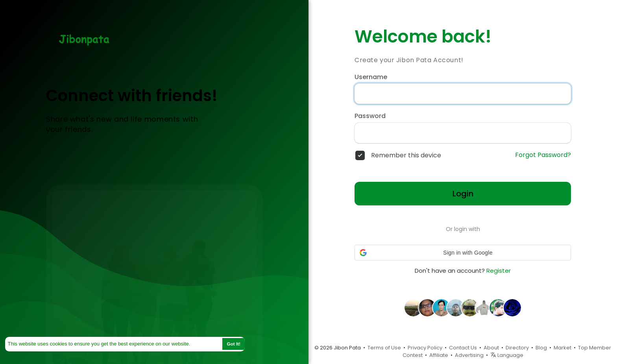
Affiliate (439, 355)
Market (563, 348)
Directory (517, 348)
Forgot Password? (543, 155)
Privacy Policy (425, 348)
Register (499, 271)
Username (371, 77)
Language (507, 355)
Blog (541, 348)
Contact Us (463, 348)
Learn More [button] (206, 344)
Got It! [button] (234, 344)
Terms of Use (384, 348)
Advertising (469, 355)
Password (370, 116)
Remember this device (406, 155)
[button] (463, 253)
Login (463, 194)
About (491, 348)
